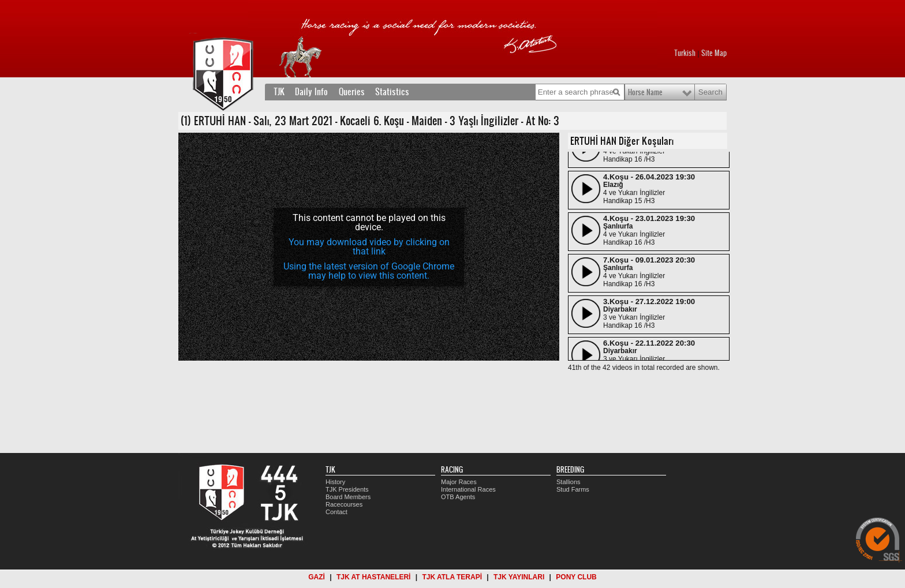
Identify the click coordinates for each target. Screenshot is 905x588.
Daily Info (311, 92)
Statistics (392, 92)
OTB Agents (458, 497)
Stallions (569, 482)
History (335, 482)
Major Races (459, 482)
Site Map (714, 53)
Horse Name (645, 92)
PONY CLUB (576, 577)
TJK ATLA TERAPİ (452, 577)
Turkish (685, 53)
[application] (369, 247)
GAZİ (317, 577)
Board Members (348, 497)
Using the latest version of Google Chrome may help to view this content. (369, 271)
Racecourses (344, 504)
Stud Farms (573, 489)
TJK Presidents (347, 489)
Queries (352, 92)
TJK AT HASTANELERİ (373, 577)
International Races (468, 489)
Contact (336, 512)
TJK (279, 92)
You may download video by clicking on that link (369, 247)
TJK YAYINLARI (519, 577)
